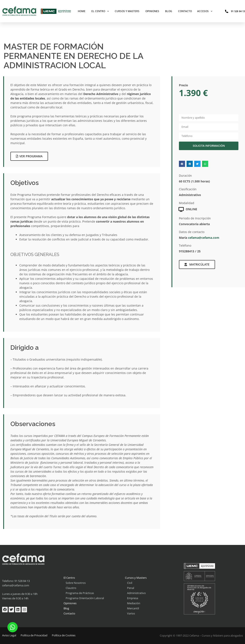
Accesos (205, 11)
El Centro (100, 11)
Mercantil (133, 608)
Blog (169, 11)
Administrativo (136, 593)
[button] (182, 164)
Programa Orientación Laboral (85, 598)
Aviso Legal (9, 635)
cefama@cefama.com (204, 238)
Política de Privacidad (34, 635)
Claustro (71, 588)
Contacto (185, 11)
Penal (131, 588)
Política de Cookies (64, 635)
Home (82, 11)
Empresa (133, 598)
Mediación (134, 603)
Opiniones (152, 11)
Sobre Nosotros (76, 583)
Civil (130, 583)
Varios (131, 613)
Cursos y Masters (127, 11)
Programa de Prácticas (80, 593)
